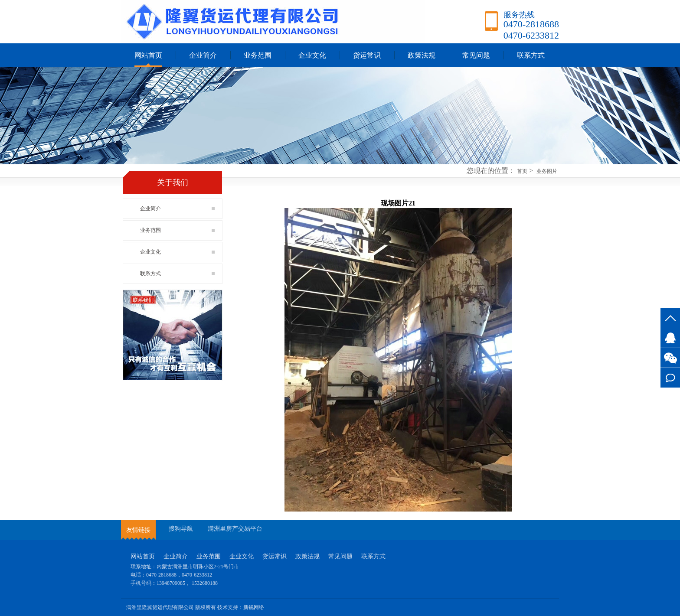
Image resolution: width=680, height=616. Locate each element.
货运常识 (367, 55)
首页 (522, 171)
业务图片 (547, 171)
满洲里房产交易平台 (235, 529)
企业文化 (312, 55)
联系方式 (670, 378)
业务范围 (258, 55)
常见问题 (476, 55)
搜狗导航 (181, 529)
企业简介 (203, 55)
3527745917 (670, 338)
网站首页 (148, 55)
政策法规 (422, 55)
